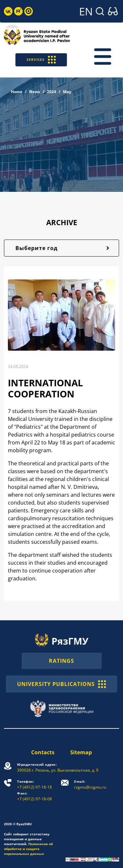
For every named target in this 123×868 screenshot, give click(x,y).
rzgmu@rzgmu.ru (90, 785)
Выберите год (37, 248)
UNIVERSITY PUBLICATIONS (61, 684)
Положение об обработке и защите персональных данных (28, 849)
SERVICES (41, 60)
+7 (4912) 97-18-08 (34, 796)
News (35, 92)
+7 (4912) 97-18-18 (34, 785)
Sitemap (81, 752)
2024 (51, 92)
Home (17, 92)
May (67, 92)
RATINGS (61, 661)
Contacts (43, 752)
